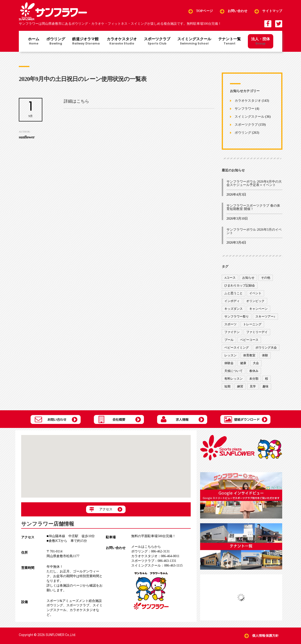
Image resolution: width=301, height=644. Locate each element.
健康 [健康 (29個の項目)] (243, 363)
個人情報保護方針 (265, 636)
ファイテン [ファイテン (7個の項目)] (232, 332)
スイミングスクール (194, 41)
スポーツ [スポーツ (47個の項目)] (230, 324)
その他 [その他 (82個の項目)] (266, 278)
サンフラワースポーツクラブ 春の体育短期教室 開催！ (253, 207)
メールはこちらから (146, 547)
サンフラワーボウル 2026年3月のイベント (254, 231)
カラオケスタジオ (122, 41)
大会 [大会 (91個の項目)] (256, 363)
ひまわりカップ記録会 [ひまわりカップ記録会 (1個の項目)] (240, 285)
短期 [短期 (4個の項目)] (227, 386)
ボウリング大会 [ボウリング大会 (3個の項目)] (266, 348)
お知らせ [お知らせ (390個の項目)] (248, 278)
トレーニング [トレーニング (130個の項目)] (252, 324)
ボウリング (56, 41)
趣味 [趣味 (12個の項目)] (265, 386)
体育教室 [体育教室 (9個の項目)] (249, 355)
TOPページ (204, 11)
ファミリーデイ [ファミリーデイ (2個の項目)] (257, 332)
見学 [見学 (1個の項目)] (253, 386)
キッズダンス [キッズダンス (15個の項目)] (234, 309)
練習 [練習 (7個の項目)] (240, 386)
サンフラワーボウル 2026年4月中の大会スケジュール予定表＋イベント (254, 183)
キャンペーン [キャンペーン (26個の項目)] (258, 309)
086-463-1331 (154, 561)
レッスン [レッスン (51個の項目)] (230, 355)
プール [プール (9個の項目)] (229, 340)
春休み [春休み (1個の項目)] (254, 371)
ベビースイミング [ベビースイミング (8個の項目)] (237, 348)
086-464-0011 (155, 556)
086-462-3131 (150, 551)
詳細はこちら (76, 101)
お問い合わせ (238, 11)
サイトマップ (272, 11)
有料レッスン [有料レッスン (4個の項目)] (234, 379)
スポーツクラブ (157, 41)
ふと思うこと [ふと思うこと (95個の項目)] (234, 293)
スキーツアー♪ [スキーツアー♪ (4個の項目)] (265, 316)
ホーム (34, 41)
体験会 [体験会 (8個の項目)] (229, 363)
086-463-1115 (157, 566)
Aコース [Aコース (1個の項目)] (230, 278)
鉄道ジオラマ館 (86, 41)
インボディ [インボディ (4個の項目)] (232, 301)
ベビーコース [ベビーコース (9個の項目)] (249, 340)
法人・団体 (261, 41)
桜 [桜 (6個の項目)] (267, 379)
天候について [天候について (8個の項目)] (234, 371)
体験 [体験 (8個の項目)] (265, 355)
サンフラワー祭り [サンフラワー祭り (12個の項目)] (237, 316)
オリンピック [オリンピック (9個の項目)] (255, 301)
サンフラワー (245, 109)
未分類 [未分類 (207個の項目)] (254, 379)
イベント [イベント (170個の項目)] (255, 293)
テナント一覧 (230, 41)
